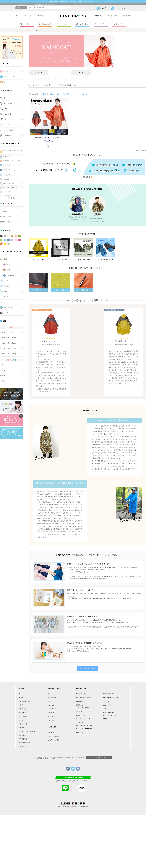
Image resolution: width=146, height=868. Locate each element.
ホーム (18, 16)
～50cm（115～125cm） (8, 343)
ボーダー (7, 297)
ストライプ (7, 281)
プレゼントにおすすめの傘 (27, 729)
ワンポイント (8, 313)
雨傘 (5, 98)
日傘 (5, 109)
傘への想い (29, 16)
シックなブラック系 (61, 260)
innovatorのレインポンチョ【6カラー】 (49, 138)
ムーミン (106, 699)
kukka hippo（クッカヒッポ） (12, 161)
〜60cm (3, 376)
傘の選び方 (41, 16)
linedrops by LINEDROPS (84, 727)
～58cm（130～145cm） (8, 354)
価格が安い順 (54, 94)
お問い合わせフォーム (99, 755)
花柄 (8, 265)
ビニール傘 (7, 114)
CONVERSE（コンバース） (112, 695)
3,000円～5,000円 (6, 217)
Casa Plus (79, 730)
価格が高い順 (67, 94)
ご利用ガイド (98, 16)
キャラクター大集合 (83, 260)
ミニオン (106, 707)
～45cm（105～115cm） (8, 338)
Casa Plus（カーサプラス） (11, 188)
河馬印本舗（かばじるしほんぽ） (10, 170)
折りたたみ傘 (8, 103)
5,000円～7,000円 (6, 222)
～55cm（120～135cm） (8, 348)
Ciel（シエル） (8, 179)
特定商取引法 (23, 737)
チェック (7, 286)
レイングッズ (8, 130)
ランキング (22, 707)
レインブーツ (52, 707)
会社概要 (22, 725)
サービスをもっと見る (87, 666)
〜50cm (3, 365)
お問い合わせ (126, 16)
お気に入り (104, 8)
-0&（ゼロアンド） (9, 175)
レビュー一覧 (23, 722)
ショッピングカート (121, 8)
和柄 (8, 270)
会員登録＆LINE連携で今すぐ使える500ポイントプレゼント (73, 2)
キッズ (6, 82)
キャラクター (8, 307)
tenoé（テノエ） (8, 165)
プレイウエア (8, 135)
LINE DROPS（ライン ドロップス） (13, 152)
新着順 (44, 94)
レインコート (52, 710)
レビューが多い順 (81, 94)
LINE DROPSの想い (25, 699)
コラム (21, 718)
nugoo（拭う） (108, 703)
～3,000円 (3, 211)
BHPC (105, 717)
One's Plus (80, 699)
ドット (6, 302)
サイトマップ (23, 744)
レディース (7, 71)
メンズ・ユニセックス (11, 77)
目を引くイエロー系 (38, 260)
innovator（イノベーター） (11, 183)
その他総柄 (11, 275)
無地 (5, 291)
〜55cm (3, 370)
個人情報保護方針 (24, 740)
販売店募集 (22, 733)
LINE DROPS (19, 30)
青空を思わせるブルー (106, 260)
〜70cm (3, 381)
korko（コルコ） (8, 157)
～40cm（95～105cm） (8, 332)
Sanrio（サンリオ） (110, 692)
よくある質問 (112, 16)
